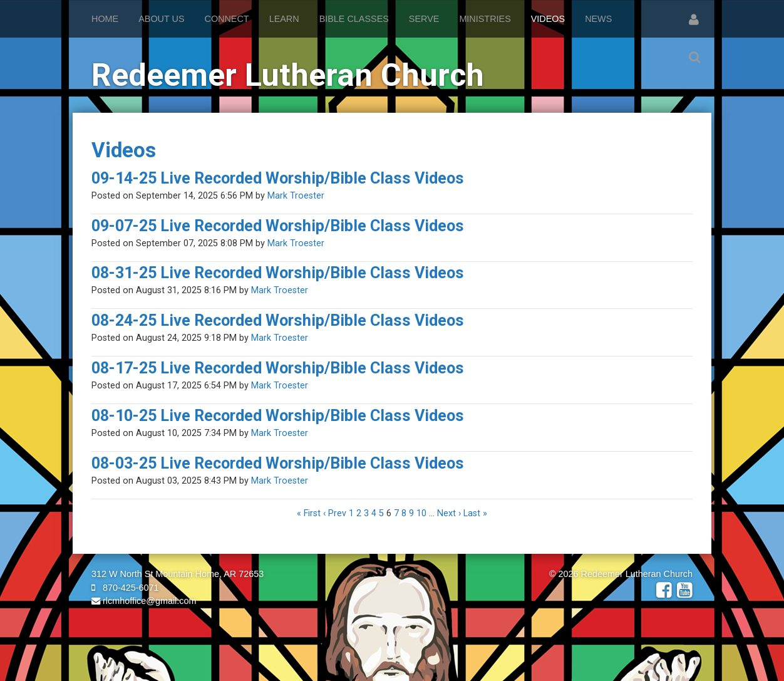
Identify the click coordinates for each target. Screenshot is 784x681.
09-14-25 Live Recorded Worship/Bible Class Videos (278, 178)
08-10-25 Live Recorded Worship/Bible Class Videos (278, 416)
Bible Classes (354, 19)
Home (105, 19)
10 (421, 513)
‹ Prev (335, 513)
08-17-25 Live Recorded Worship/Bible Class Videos (278, 368)
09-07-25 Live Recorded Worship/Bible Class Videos (278, 226)
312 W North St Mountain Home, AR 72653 (178, 574)
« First (309, 513)
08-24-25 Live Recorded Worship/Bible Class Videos (278, 320)
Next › (449, 513)
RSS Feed (681, 159)
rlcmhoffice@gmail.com (144, 601)
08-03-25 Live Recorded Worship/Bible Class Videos (278, 463)
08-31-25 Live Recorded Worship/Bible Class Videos (278, 273)
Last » (475, 513)
